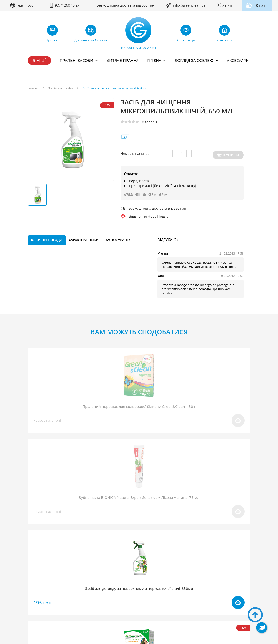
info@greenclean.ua (189, 5)
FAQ (67, 589)
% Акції (39, 60)
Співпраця (86, 589)
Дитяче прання (123, 60)
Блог (53, 589)
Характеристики (84, 237)
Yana (161, 273)
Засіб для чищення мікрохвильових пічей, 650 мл (114, 88)
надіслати (195, 523)
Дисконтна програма (206, 589)
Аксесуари (238, 60)
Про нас (35, 589)
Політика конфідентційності (156, 607)
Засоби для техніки (60, 88)
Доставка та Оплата (162, 589)
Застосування (118, 237)
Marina (163, 251)
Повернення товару (120, 589)
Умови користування (117, 607)
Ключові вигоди (47, 237)
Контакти (240, 589)
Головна (33, 88)
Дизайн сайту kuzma (139, 620)
